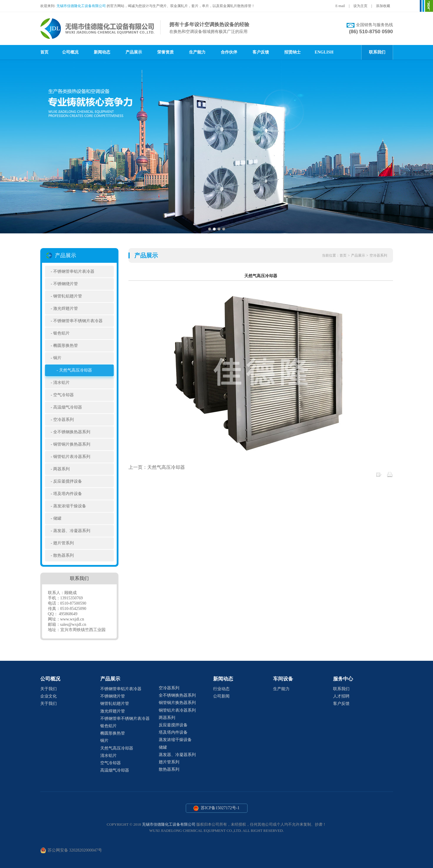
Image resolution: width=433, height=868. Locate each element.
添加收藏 (383, 6)
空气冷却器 (63, 395)
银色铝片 (61, 333)
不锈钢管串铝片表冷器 (74, 271)
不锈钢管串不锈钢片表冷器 (78, 321)
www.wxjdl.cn (72, 619)
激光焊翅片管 (66, 308)
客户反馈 (261, 52)
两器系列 (61, 469)
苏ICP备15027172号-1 (216, 808)
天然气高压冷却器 (76, 370)
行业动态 (221, 689)
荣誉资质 (165, 52)
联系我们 (377, 52)
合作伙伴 (229, 52)
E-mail (340, 6)
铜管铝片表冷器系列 (72, 457)
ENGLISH (324, 52)
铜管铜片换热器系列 (72, 444)
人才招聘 (341, 696)
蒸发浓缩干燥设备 (70, 506)
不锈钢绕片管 (66, 284)
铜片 (57, 358)
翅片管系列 (63, 543)
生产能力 (197, 52)
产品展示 (134, 52)
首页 (44, 52)
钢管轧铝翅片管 (68, 296)
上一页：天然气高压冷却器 (157, 467)
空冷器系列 (63, 420)
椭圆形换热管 (66, 346)
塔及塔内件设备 (68, 494)
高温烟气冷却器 (68, 407)
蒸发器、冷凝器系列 (72, 531)
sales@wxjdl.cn (73, 624)
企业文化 (49, 696)
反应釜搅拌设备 (68, 481)
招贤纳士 (292, 52)
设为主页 (360, 6)
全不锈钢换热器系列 (72, 432)
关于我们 (49, 689)
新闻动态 (102, 52)
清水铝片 (61, 383)
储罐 (57, 518)
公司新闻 (221, 696)
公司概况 (70, 52)
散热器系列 (63, 555)
